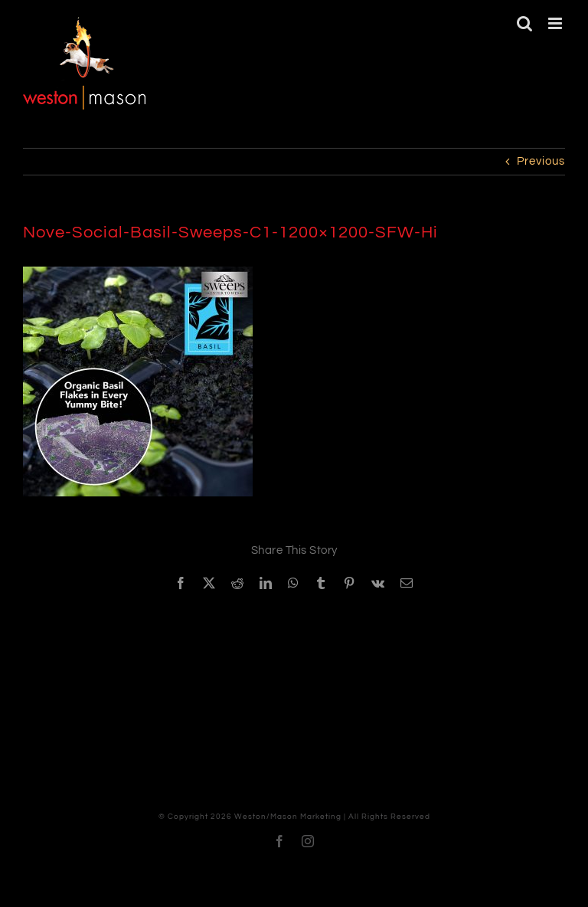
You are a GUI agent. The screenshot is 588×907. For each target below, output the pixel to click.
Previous (541, 161)
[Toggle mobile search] (525, 23)
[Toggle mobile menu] (557, 23)
